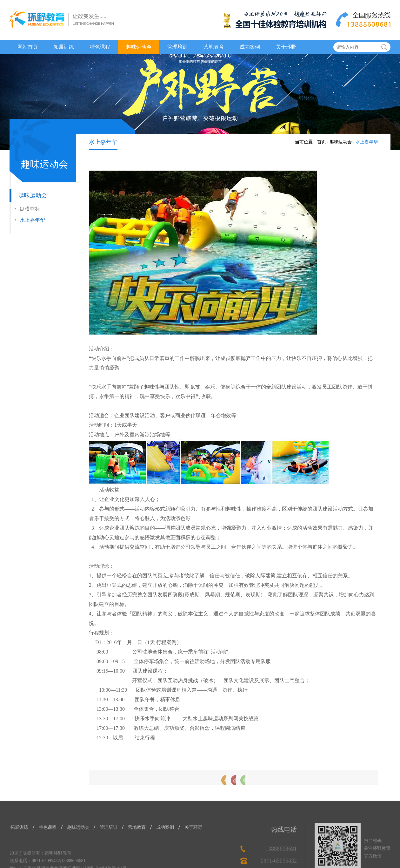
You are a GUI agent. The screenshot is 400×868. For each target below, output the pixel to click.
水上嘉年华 (32, 220)
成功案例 (250, 47)
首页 (322, 142)
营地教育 (214, 47)
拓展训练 (64, 47)
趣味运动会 (139, 47)
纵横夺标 (30, 209)
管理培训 (177, 47)
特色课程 (100, 47)
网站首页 (28, 47)
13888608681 (281, 862)
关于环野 (286, 47)
